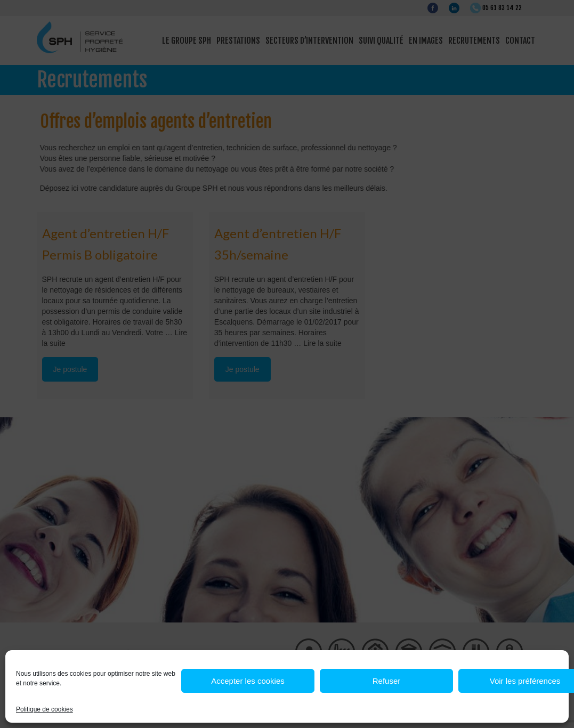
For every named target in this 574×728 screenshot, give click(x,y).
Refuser (387, 681)
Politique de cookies (45, 709)
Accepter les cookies (248, 681)
